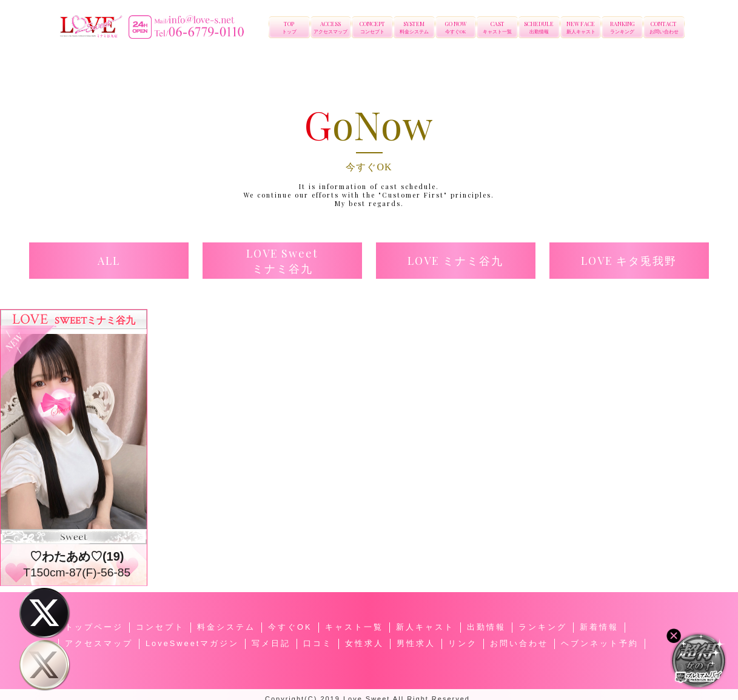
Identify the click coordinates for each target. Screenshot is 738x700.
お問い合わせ (519, 643)
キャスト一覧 (354, 627)
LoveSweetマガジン (192, 643)
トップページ (94, 627)
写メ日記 (271, 643)
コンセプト (160, 627)
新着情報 (599, 627)
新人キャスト (425, 627)
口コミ (318, 643)
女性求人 (364, 643)
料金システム (226, 627)
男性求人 (416, 643)
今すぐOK (290, 627)
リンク (463, 643)
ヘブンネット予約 (600, 643)
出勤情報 (486, 627)
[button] (109, 261)
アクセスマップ (99, 643)
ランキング (543, 627)
